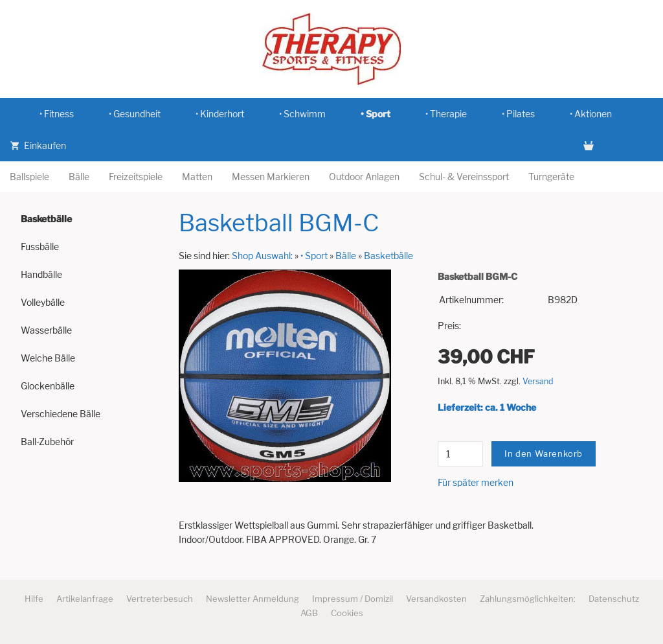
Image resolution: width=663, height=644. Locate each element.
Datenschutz (614, 599)
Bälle (346, 256)
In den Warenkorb (544, 454)
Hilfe (34, 599)
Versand (538, 381)
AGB (309, 613)
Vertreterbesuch (160, 599)
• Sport (314, 256)
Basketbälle (388, 256)
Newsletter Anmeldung (253, 599)
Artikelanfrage (85, 599)
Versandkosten (436, 599)
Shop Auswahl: (262, 256)
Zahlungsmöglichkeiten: (528, 599)
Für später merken (476, 482)
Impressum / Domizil (353, 599)
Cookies (347, 613)
